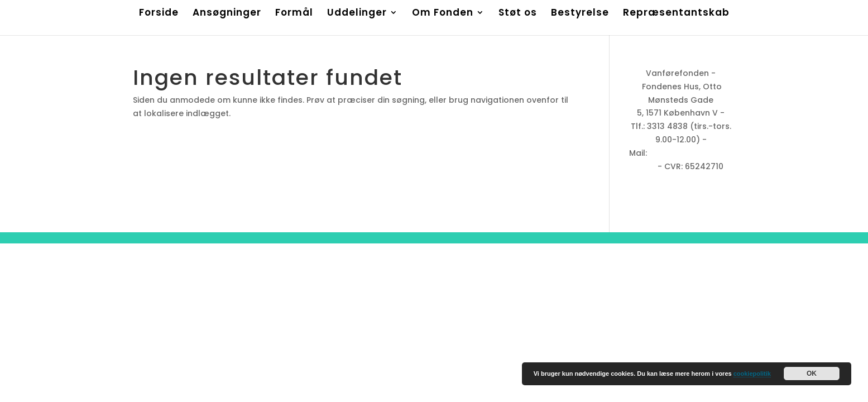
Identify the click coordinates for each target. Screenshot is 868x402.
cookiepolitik (752, 374)
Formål (294, 14)
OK (812, 374)
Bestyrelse (580, 14)
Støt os (518, 14)
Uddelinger (357, 14)
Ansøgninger (227, 14)
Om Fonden (443, 14)
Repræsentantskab (676, 14)
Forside (159, 14)
